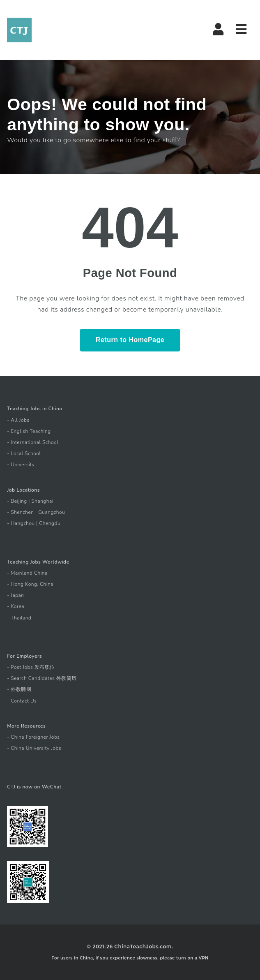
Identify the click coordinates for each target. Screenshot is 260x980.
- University (21, 465)
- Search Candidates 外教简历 (42, 678)
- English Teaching (29, 431)
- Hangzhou (21, 523)
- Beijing (17, 501)
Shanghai (42, 501)
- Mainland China (27, 573)
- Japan (15, 595)
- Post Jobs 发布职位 (31, 667)
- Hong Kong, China (30, 584)
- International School (33, 442)
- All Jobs (18, 420)
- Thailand (19, 618)
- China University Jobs (34, 748)
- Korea (16, 606)
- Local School (24, 453)
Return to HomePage (130, 340)
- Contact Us (22, 701)
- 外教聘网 (19, 689)
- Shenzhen (20, 512)
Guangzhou (52, 512)
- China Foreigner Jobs (33, 737)
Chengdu (50, 523)
